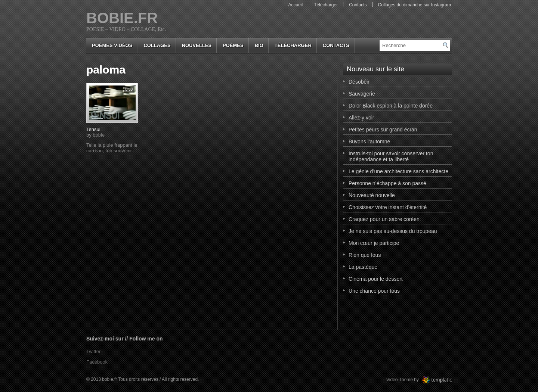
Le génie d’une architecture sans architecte (398, 171)
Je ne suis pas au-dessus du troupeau (393, 231)
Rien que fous (365, 255)
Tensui (93, 129)
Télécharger (326, 5)
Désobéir (359, 82)
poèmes (233, 45)
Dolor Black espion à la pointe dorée (391, 106)
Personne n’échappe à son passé (387, 183)
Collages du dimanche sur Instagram (415, 5)
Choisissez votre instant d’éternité (388, 207)
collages (157, 45)
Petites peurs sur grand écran (383, 130)
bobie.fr (122, 18)
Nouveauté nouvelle (372, 195)
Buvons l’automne (369, 141)
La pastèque (363, 267)
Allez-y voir (361, 118)
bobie (99, 135)
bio (259, 45)
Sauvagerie (362, 94)
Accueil (295, 5)
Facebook (97, 362)
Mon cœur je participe (374, 243)
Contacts (358, 5)
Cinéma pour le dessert (376, 279)
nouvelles (197, 45)
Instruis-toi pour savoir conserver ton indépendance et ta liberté (391, 156)
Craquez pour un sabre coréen (384, 219)
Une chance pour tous (374, 291)
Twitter (93, 351)
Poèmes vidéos (112, 45)
